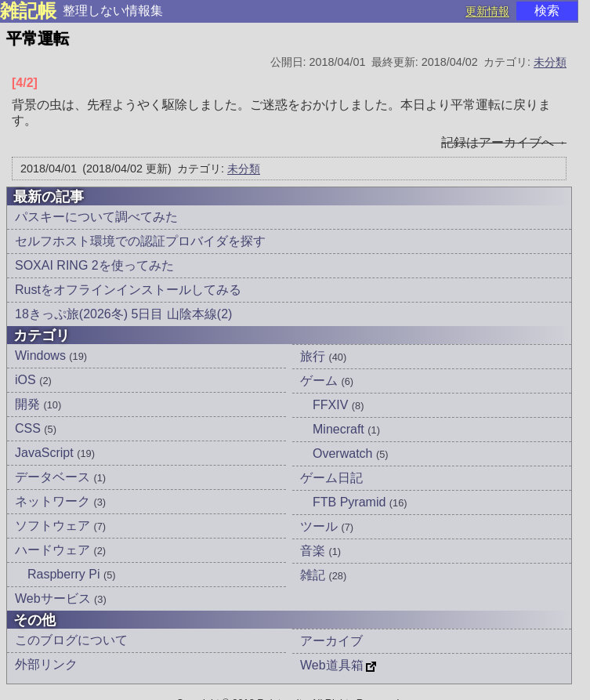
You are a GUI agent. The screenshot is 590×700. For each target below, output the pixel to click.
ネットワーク (60, 501)
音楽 (320, 551)
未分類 (550, 62)
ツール (327, 526)
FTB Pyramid (360, 502)
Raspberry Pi (72, 574)
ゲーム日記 (331, 478)
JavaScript (55, 453)
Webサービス (61, 598)
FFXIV (338, 405)
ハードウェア (60, 550)
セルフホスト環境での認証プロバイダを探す (140, 241)
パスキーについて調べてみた (96, 217)
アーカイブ (331, 641)
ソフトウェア (60, 526)
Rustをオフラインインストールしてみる (128, 290)
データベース (60, 477)
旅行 (323, 356)
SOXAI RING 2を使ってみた (94, 265)
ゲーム (327, 381)
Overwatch (351, 453)
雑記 (323, 575)
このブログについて (71, 640)
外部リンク (46, 664)
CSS (36, 428)
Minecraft (346, 429)
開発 (38, 404)
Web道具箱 (332, 665)
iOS (33, 380)
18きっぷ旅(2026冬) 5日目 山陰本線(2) (123, 314)
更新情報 (487, 11)
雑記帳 (28, 11)
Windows (51, 355)
